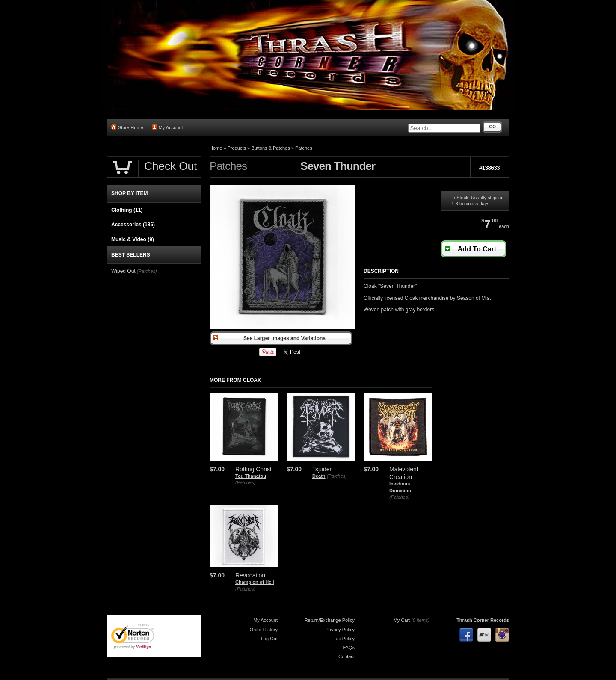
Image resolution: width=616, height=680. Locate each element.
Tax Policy (344, 639)
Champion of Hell (255, 582)
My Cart (402, 620)
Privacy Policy (340, 630)
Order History (264, 630)
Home (216, 148)
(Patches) (245, 482)
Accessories (133, 225)
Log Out (269, 639)
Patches (304, 148)
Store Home (127, 127)
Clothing (127, 210)
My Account (167, 127)
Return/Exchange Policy (330, 620)
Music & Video (133, 239)
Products (237, 148)
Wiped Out (123, 271)
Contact (346, 656)
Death (319, 476)
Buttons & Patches (271, 148)
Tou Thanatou (251, 476)
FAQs (349, 647)
